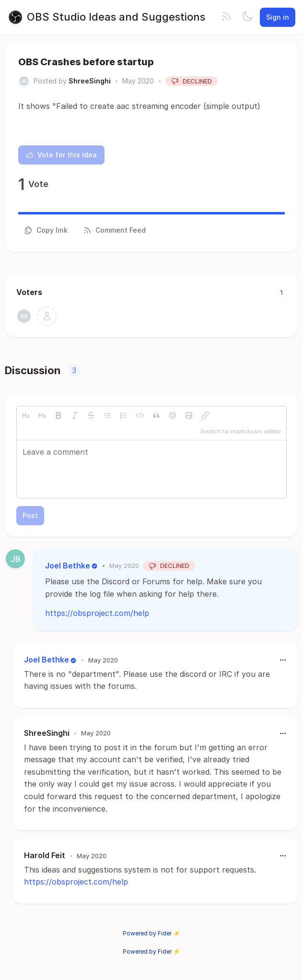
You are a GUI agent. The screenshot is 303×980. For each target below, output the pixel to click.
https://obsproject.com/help (97, 613)
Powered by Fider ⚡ (151, 933)
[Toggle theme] (247, 17)
